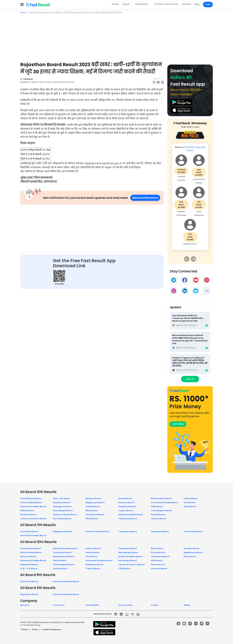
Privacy (25, 629)
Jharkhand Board (95, 515)
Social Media (92, 605)
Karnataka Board (62, 519)
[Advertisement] (116, 36)
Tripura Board (126, 511)
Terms (35, 629)
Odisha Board (93, 506)
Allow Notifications (145, 198)
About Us (25, 605)
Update (186, 4)
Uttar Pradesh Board (31, 502)
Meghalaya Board (95, 502)
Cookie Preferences (51, 629)
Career (155, 605)
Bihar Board (92, 511)
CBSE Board (157, 506)
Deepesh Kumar (190, 244)
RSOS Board (190, 506)
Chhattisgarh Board (162, 511)
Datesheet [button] (142, 4)
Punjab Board (158, 515)
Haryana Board (126, 502)
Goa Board (189, 502)
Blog (197, 4)
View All (190, 379)
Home (115, 4)
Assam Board (191, 498)
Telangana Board (62, 506)
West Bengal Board (63, 511)
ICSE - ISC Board (61, 498)
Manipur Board (93, 498)
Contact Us (59, 605)
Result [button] (126, 4)
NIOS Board (92, 519)
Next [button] (193, 259)
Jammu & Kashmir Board (33, 519)
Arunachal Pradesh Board (164, 502)
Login (208, 4)
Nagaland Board (127, 506)
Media (187, 605)
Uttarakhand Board (31, 498)
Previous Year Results (166, 4)
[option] (190, 198)
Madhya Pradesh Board (131, 515)
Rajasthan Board (62, 502)
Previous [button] (187, 259)
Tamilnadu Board (128, 519)
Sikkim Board (27, 511)
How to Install (125, 605)
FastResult (28, 79)
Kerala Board (125, 498)
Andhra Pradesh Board (65, 515)
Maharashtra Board (161, 498)
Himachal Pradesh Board (33, 506)
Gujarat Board (159, 519)
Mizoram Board (28, 515)
